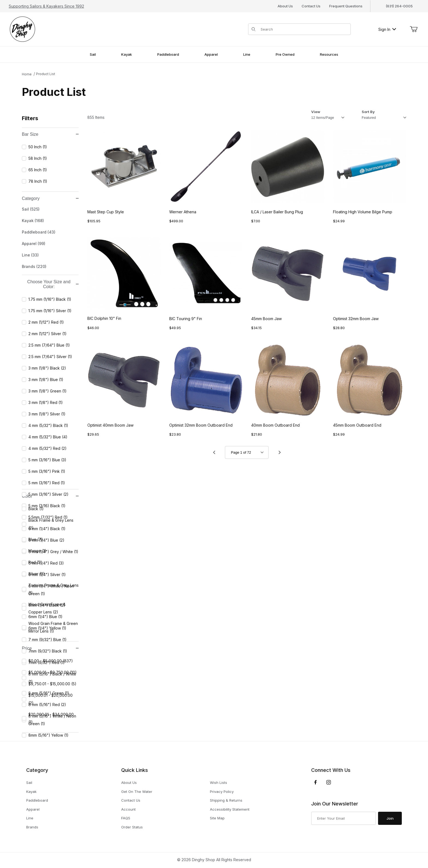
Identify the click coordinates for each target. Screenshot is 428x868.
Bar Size (50, 134)
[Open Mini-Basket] (414, 29)
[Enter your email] (344, 818)
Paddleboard (37, 800)
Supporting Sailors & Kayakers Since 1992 (46, 6)
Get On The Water (137, 792)
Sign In (387, 29)
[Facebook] (316, 782)
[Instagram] (329, 782)
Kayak (31, 792)
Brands (32, 827)
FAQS (126, 818)
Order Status (132, 827)
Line (30, 818)
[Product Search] (304, 29)
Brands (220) (34, 266)
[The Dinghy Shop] (22, 29)
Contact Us (311, 6)
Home (27, 74)
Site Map (217, 818)
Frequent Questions (346, 6)
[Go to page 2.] (280, 453)
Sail (29, 783)
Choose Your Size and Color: (53, 284)
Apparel (33, 809)
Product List (46, 74)
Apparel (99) (34, 243)
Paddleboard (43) (39, 232)
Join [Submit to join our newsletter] (390, 818)
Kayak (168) (33, 221)
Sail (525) (31, 209)
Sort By (368, 112)
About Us (285, 6)
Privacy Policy (222, 792)
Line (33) (30, 255)
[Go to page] (247, 452)
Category (50, 198)
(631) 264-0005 (399, 6)
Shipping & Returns (226, 800)
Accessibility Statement (230, 809)
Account (128, 809)
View (316, 112)
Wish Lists (219, 783)
